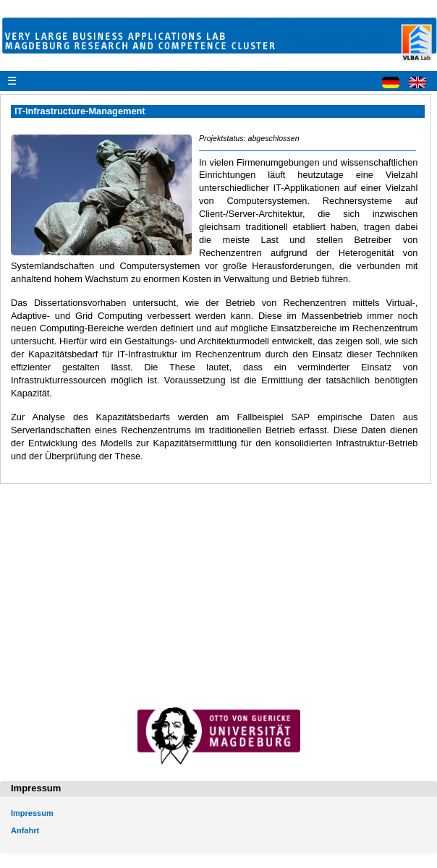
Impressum (32, 813)
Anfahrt (25, 830)
